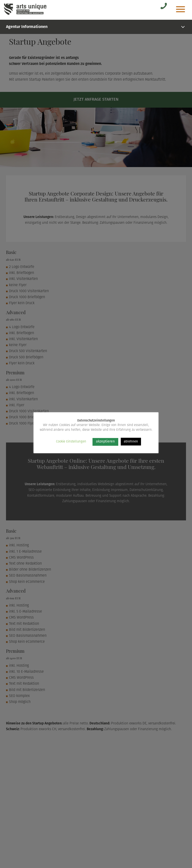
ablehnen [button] (131, 442)
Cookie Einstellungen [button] (71, 442)
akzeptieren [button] (105, 442)
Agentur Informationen (96, 27)
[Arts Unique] (25, 15)
